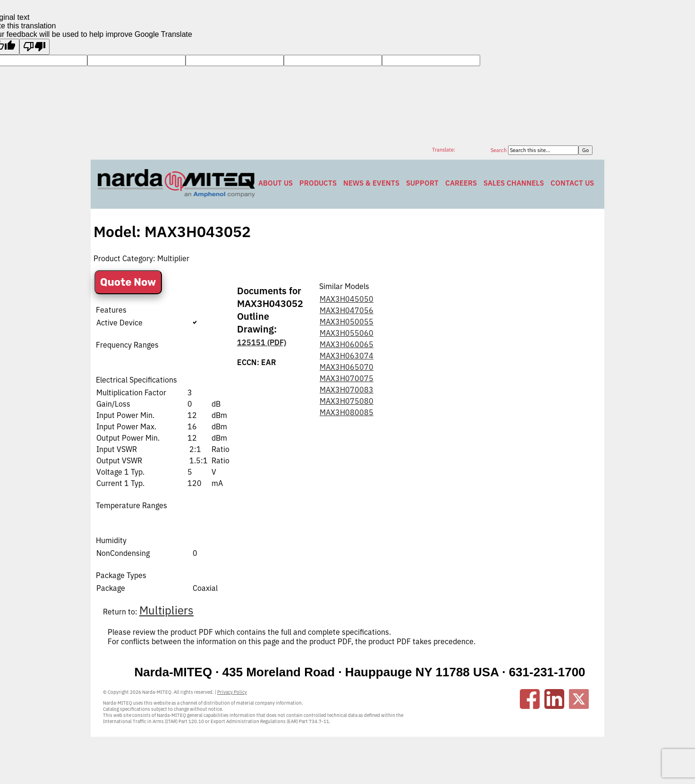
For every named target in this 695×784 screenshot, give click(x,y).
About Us (275, 183)
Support (422, 183)
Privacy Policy (232, 692)
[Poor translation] (34, 47)
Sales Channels (514, 183)
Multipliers (166, 610)
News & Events (371, 183)
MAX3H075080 (347, 401)
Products (318, 183)
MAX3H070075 (347, 378)
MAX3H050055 (347, 322)
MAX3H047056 (347, 310)
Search (499, 150)
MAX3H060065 (347, 344)
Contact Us (572, 183)
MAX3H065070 (347, 367)
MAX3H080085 (347, 412)
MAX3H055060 (347, 333)
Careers (461, 183)
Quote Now (128, 282)
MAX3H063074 (347, 356)
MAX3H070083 (347, 390)
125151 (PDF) (262, 342)
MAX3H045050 (347, 299)
